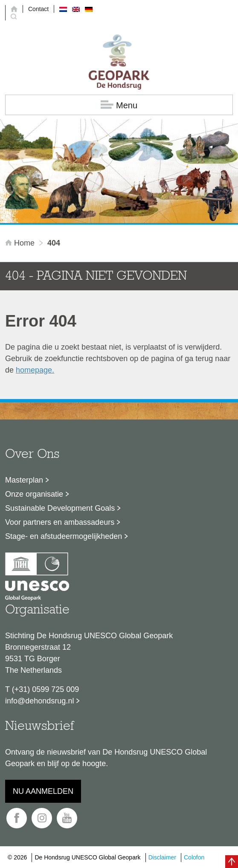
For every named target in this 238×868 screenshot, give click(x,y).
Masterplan (24, 480)
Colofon (194, 857)
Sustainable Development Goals (60, 508)
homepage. (35, 370)
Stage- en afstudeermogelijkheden (64, 536)
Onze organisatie (34, 494)
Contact (38, 9)
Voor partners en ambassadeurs (60, 522)
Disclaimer (162, 857)
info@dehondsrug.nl (39, 701)
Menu (119, 105)
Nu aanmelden (43, 791)
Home (21, 243)
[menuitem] (63, 9)
